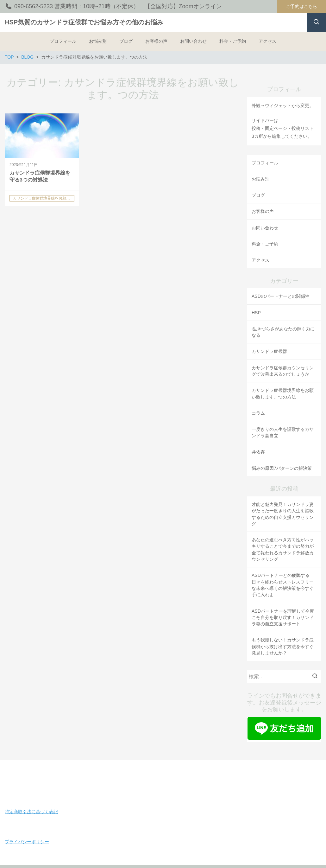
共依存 (258, 452)
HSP (256, 313)
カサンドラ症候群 (269, 351)
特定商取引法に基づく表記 (31, 812)
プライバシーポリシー (27, 842)
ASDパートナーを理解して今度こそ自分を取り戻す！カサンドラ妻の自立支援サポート (283, 618)
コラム (258, 413)
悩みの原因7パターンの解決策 (282, 468)
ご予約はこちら (302, 6)
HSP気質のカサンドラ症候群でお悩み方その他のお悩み (84, 22)
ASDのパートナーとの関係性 (281, 296)
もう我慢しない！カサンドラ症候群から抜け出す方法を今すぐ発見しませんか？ (283, 646)
